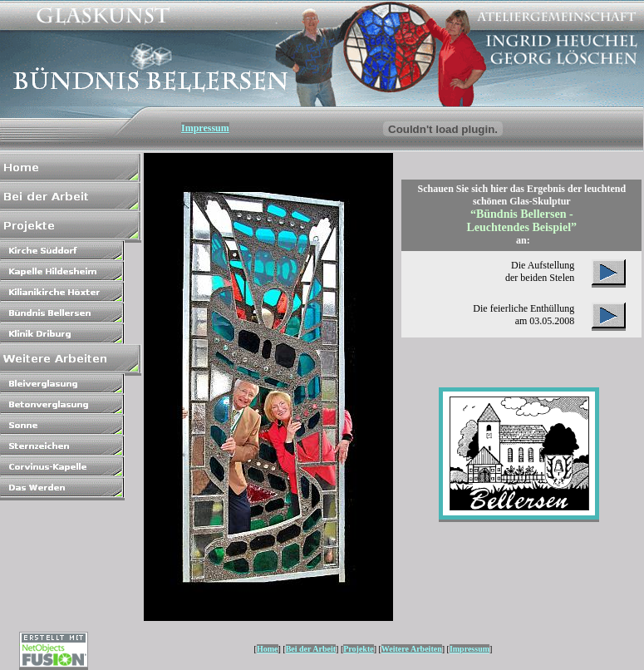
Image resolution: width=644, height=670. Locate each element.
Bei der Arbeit (311, 649)
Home (268, 649)
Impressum (205, 128)
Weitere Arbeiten (412, 649)
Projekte (358, 649)
